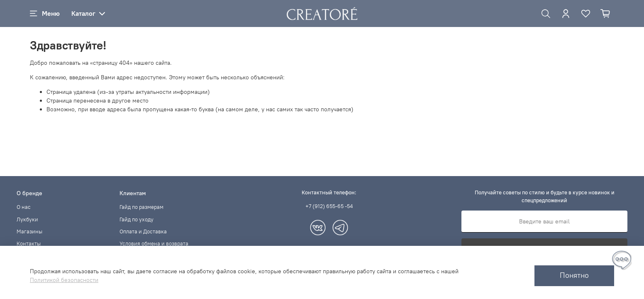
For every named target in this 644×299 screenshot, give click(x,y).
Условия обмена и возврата (154, 244)
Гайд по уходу (137, 219)
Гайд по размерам (141, 207)
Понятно (574, 275)
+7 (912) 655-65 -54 (329, 206)
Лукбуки (27, 219)
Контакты (29, 244)
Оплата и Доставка (143, 232)
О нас (24, 207)
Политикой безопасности (64, 280)
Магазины (29, 232)
